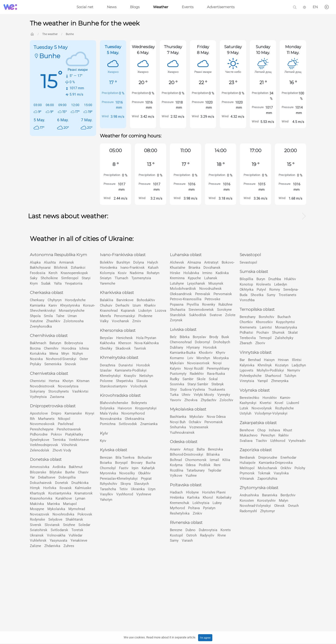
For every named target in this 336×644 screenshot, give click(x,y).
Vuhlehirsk (38, 540)
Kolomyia (107, 273)
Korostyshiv (266, 501)
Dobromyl (202, 342)
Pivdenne (145, 316)
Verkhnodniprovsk (44, 445)
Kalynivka (247, 365)
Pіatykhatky (74, 434)
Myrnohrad (77, 509)
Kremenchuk (180, 503)
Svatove (216, 315)
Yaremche (108, 283)
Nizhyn (78, 354)
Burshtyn (123, 262)
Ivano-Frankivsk (133, 268)
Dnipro (56, 413)
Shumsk (278, 333)
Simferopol (70, 278)
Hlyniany (193, 347)
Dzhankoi (78, 268)
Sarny (174, 540)
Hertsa (54, 381)
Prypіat (146, 479)
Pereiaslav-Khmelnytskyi (119, 479)
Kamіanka (38, 305)
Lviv (190, 358)
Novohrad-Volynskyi (255, 506)
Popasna (177, 304)
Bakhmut (76, 467)
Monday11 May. (293, 50)
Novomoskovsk (42, 424)
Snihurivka (178, 427)
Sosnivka (177, 384)
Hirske (175, 273)
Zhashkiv (53, 321)
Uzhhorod (278, 441)
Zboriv (260, 343)
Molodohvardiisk (183, 289)
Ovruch (293, 506)
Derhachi (122, 305)
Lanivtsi (266, 327)
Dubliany (177, 347)
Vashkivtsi (80, 391)
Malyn (283, 501)
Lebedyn (281, 284)
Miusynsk (216, 283)
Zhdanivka (52, 546)
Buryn (261, 279)
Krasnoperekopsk (74, 273)
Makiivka (37, 504)
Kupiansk (128, 311)
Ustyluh (245, 413)
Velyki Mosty (204, 395)
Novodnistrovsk (42, 386)
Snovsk (70, 364)
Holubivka (191, 273)
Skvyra (126, 484)
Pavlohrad (66, 424)
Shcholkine (49, 278)
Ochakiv (195, 422)
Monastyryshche (72, 311)
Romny (275, 290)
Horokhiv (270, 398)
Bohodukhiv (146, 300)
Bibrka (185, 337)
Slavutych (141, 484)
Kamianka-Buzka (183, 353)
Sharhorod (273, 376)
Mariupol (70, 504)
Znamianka (149, 424)
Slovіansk (52, 525)
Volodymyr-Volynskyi (271, 413)
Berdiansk (247, 458)
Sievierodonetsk (201, 310)
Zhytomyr (268, 511)
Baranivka (270, 495)
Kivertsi (266, 403)
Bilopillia (246, 279)
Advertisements (221, 7)
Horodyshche (75, 300)
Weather (161, 7)
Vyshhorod (125, 494)
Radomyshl (248, 511)
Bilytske (56, 472)
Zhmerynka (280, 381)
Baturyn (55, 343)
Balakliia (107, 300)
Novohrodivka (63, 514)
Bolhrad (176, 460)
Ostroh (191, 535)
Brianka (194, 268)
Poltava (194, 508)
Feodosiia (38, 273)
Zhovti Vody (62, 450)
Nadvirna (137, 273)
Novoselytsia (68, 386)
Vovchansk (120, 321)
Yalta (58, 283)
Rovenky (209, 304)
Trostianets (287, 295)
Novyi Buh (178, 422)
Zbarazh (246, 343)
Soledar (84, 525)
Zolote (230, 315)
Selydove (55, 519)
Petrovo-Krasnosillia (186, 299)
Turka (174, 395)
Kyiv (103, 441)
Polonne (106, 381)
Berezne (176, 530)
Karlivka (193, 497)
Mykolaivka (56, 509)
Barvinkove (125, 300)
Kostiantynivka (60, 493)
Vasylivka (281, 473)
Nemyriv (294, 370)
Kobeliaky (224, 497)
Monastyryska (286, 327)
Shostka (257, 295)
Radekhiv (197, 374)
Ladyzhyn (299, 365)
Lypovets (247, 370)
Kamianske (73, 413)
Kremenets (248, 327)
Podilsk (205, 465)
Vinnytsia (247, 381)
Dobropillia (67, 477)
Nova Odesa (216, 417)
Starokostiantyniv (114, 386)
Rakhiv (283, 435)
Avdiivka (59, 467)
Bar (242, 360)
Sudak (46, 283)
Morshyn (203, 358)
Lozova (161, 311)
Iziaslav (106, 370)
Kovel (279, 403)
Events (188, 7)
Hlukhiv (290, 279)
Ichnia (84, 348)
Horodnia (69, 348)
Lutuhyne (177, 283)
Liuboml (293, 403)
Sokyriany (37, 391)
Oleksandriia (135, 419)
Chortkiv (246, 322)
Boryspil (121, 463)
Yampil (263, 381)
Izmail (214, 460)
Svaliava (246, 441)
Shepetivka (124, 381)
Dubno (191, 530)
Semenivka (53, 364)
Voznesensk (199, 427)
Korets (226, 530)
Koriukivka (38, 354)
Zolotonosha (73, 321)
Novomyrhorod (133, 413)
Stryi (173, 390)
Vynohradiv (297, 441)
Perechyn (268, 435)
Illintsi (297, 360)
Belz (173, 337)
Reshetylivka (180, 513)
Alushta (50, 262)
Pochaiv (263, 333)
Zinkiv (197, 513)
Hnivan (283, 360)
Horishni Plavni (214, 492)
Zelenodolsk (40, 450)
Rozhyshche (284, 408)
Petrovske (212, 299)
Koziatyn (282, 365)
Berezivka (215, 449)
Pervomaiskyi (125, 316)
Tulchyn (290, 376)
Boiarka (106, 463)
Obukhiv (144, 473)
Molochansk (268, 468)
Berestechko (249, 398)
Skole (201, 379)
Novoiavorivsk (198, 363)
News (112, 7)
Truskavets (217, 390)
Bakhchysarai (40, 268)
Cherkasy (37, 300)
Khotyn (68, 381)
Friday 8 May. (203, 50)
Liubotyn (145, 311)
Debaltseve (47, 477)
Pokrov (56, 434)
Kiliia (226, 460)
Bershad (254, 360)
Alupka (35, 262)
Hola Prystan (146, 338)
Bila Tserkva (125, 458)
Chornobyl (108, 468)
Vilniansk (247, 479)
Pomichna (108, 424)
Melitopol (247, 468)
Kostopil (176, 535)
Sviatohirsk (39, 530)
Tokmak (264, 473)
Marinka (53, 504)
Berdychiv (288, 495)
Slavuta (142, 381)
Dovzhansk (212, 268)
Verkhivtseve (79, 440)
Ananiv (175, 449)
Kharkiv (150, 305)
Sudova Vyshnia (192, 390)
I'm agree (205, 638)
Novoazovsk (40, 514)
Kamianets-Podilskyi (131, 370)
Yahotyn (106, 500)
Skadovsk (123, 348)
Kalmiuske (83, 488)
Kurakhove (64, 498)
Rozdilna (177, 470)
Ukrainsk (37, 535)
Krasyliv (130, 376)
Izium (137, 305)
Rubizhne (225, 304)
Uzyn (152, 489)
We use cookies (160, 637)
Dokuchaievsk (41, 483)
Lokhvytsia (201, 503)
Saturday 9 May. (233, 50)
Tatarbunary (196, 470)
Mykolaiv (177, 363)
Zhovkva (191, 400)
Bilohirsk (61, 268)
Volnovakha (56, 535)
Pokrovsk (85, 514)
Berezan (106, 458)
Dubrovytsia (208, 530)
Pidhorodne (39, 434)
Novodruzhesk (210, 289)
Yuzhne (191, 476)
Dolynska (107, 408)
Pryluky (35, 364)
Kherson (125, 343)
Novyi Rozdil (194, 369)
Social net (85, 7)
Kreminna (177, 278)
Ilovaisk (66, 488)
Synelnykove (40, 440)
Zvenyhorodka (41, 326)
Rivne (222, 535)
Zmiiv (137, 321)
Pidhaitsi (246, 333)
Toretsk (77, 530)
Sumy (271, 295)
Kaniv (53, 305)
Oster (84, 359)
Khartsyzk (37, 493)
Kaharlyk (148, 468)
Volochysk (139, 386)
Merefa (105, 316)
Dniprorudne (268, 458)
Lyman (80, 498)
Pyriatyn (209, 508)
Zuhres (69, 546)
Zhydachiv (208, 400)
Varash (187, 540)
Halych (153, 262)
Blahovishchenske (114, 403)
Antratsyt (211, 262)
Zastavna (57, 397)
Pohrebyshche (251, 376)
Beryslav (106, 338)
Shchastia (178, 310)
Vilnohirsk (69, 445)
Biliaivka (213, 454)
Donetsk (62, 483)
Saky (34, 278)
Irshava (274, 430)
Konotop (246, 284)
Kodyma (176, 465)
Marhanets (46, 419)
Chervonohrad (181, 342)
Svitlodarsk (59, 530)
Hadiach (176, 492)
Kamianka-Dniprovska (276, 463)
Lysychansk (196, 283)
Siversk (36, 525)
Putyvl (261, 290)
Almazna (194, 262)
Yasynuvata (58, 540)
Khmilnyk (265, 365)
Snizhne (69, 525)
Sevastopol (248, 262)
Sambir (188, 379)
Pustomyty (178, 374)
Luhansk (211, 278)
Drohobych (222, 342)
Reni (217, 465)
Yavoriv (175, 400)
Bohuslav (145, 458)
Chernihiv (51, 348)
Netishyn (146, 376)
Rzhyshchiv (108, 484)
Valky (104, 321)
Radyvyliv (207, 535)
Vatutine (36, 321)
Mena (54, 354)
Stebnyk (218, 384)
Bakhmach (38, 343)
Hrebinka (177, 497)
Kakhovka (107, 343)
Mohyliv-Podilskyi (270, 370)
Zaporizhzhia (267, 479)
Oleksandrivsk (181, 294)
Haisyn (269, 360)
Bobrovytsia (74, 343)
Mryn (65, 354)
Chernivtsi (38, 381)
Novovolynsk (262, 408)
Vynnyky (224, 395)
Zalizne (35, 546)
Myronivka (108, 473)
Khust (288, 430)
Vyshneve (144, 494)
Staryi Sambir (198, 384)
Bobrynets (139, 403)
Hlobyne (192, 492)
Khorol (208, 497)
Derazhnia (108, 365)
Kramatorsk (84, 493)
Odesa (191, 465)
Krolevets (264, 284)
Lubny (217, 503)
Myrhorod (177, 508)
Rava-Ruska (216, 374)
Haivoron (125, 408)
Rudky (175, 379)
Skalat (293, 333)
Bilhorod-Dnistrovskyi (187, 454)
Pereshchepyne (42, 429)
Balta (201, 449)
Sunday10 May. (263, 50)
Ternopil (265, 338)
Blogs (135, 7)
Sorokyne (224, 310)
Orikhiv (286, 468)
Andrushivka (249, 495)
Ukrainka (138, 489)
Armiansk (66, 262)
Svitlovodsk (128, 424)
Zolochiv (226, 400)
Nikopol (64, 419)
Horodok (143, 365)
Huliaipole (248, 463)
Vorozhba (247, 300)
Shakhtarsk (74, 519)
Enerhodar (288, 458)
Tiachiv (261, 441)
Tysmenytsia (141, 278)
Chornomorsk (196, 460)
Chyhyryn (55, 300)
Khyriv (220, 353)
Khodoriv (206, 353)
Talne (60, 316)
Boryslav (199, 337)
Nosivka (36, 359)
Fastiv (124, 468)
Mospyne (37, 509)
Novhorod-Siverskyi (61, 359)
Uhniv (186, 395)
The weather (50, 34)
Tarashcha (108, 489)
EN (315, 7)
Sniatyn (106, 278)
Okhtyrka (247, 290)
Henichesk (124, 338)
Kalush (153, 268)
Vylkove (176, 476)
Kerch (53, 273)
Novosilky (127, 473)
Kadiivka (222, 273)
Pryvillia (193, 304)
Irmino (207, 273)
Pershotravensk (69, 429)
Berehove (247, 430)
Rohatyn (153, 273)
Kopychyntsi (285, 322)
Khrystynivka (70, 305)
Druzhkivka (80, 483)
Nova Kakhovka (147, 343)
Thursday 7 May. (173, 50)
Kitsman (83, 381)
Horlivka (50, 488)
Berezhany (248, 317)
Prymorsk (247, 473)
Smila (48, 316)
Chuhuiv (106, 305)
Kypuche (194, 278)
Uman (72, 316)
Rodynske (37, 519)
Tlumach (121, 278)
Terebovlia (248, 338)
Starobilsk (178, 315)
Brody (214, 337)
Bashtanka (178, 417)
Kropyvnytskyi (146, 408)
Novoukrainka (111, 419)
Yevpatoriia (74, 283)
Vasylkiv (106, 494)
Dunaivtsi (126, 365)
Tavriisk (140, 348)
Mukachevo (249, 435)
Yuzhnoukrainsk (182, 433)
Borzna (35, 348)
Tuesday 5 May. (113, 50)
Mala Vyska (109, 413)
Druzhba (275, 279)
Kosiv (122, 273)
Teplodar (215, 470)
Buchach (284, 317)
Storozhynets (59, 391)
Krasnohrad (109, 311)
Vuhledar (75, 535)
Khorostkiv (264, 322)
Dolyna (139, 262)
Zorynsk (176, 320)
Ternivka (59, 440)
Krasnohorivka (41, 498)
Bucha (151, 463)
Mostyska (221, 358)
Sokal (213, 379)
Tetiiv (123, 489)
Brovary (137, 463)
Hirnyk (35, 488)
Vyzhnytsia (38, 397)
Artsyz (189, 449)
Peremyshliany (218, 369)
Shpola (35, 316)
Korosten (247, 501)
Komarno (177, 358)
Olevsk (279, 506)
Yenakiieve (79, 540)
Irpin (135, 468)
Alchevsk (177, 262)
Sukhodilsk (198, 315)
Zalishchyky (284, 338)
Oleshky (106, 348)
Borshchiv (266, 317)
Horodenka (108, 268)
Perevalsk (203, 294)
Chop (261, 430)
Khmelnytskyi (110, 376)
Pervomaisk (223, 294)
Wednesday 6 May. (143, 50)
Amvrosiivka (40, 467)
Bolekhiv (107, 262)
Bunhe (70, 34)
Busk (225, 337)
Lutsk (244, 408)
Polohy (300, 468)
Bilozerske (38, 472)
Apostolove (39, 413)
